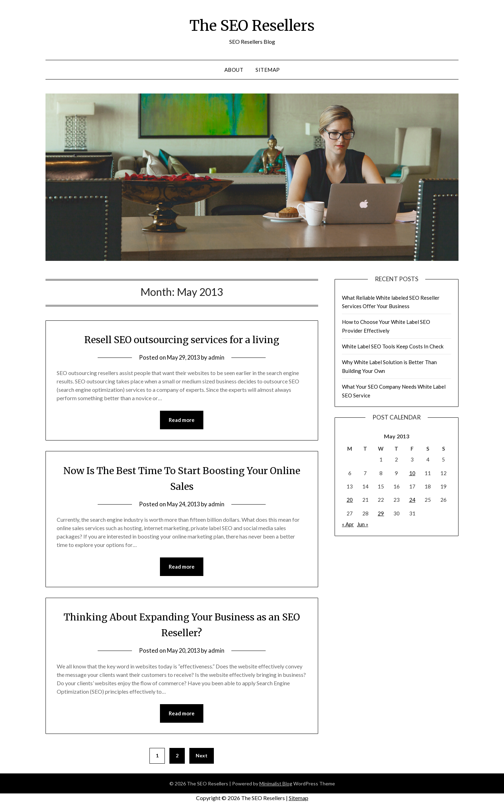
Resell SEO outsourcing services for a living (182, 339)
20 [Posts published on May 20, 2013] (350, 500)
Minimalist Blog (276, 785)
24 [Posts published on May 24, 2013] (412, 500)
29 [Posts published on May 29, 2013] (381, 513)
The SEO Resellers (252, 25)
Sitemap (268, 70)
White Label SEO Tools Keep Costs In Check (393, 346)
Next (202, 757)
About (234, 70)
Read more (182, 420)
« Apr (348, 524)
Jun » (363, 524)
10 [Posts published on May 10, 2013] (412, 473)
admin (218, 357)
